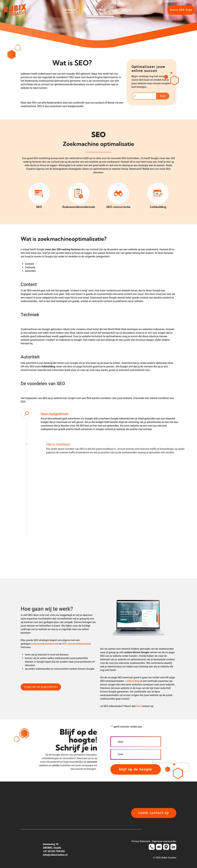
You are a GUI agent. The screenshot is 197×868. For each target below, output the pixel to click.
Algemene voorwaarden (164, 841)
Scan (163, 96)
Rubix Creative (169, 858)
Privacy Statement (141, 841)
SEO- (65, 644)
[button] (41, 687)
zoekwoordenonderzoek (45, 644)
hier (139, 706)
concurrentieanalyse (79, 644)
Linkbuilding (132, 681)
